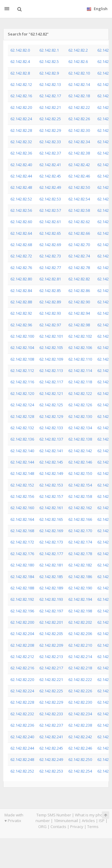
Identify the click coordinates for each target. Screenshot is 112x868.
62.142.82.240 (22, 737)
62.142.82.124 (22, 405)
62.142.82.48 (21, 187)
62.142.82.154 (80, 485)
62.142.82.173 (51, 542)
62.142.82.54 (79, 199)
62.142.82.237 (51, 725)
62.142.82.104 (22, 347)
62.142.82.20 (21, 107)
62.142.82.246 (80, 748)
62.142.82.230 (80, 702)
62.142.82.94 (79, 313)
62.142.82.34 (79, 142)
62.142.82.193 (51, 599)
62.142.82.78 (79, 268)
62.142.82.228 (22, 702)
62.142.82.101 (51, 336)
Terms (93, 827)
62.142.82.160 (22, 508)
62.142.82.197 (51, 611)
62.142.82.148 (22, 473)
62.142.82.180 (22, 565)
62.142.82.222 (80, 679)
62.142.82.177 (51, 554)
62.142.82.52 (21, 199)
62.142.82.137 (51, 439)
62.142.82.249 (51, 759)
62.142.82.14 (79, 84)
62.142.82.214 (80, 657)
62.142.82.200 (22, 622)
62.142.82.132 (22, 428)
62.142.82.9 (49, 73)
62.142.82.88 (21, 302)
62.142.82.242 (80, 737)
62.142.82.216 (22, 668)
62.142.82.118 (80, 382)
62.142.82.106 (80, 347)
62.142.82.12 (21, 84)
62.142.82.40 (21, 165)
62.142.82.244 (22, 748)
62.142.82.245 (51, 748)
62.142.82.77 (50, 268)
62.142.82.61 (50, 222)
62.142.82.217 (51, 668)
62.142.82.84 (21, 291)
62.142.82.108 (22, 359)
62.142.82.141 (51, 451)
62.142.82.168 (22, 531)
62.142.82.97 (50, 325)
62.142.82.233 (51, 714)
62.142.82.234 (80, 714)
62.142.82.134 (80, 428)
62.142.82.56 (21, 210)
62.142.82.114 (80, 370)
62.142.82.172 (22, 542)
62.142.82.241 (51, 737)
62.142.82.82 (79, 279)
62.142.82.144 (22, 462)
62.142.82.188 (22, 588)
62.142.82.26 (79, 119)
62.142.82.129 (51, 416)
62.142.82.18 (79, 96)
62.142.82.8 (20, 73)
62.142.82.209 (51, 645)
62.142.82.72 (21, 256)
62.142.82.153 (51, 485)
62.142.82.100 (22, 336)
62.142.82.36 (21, 153)
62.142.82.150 (80, 473)
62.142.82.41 (50, 165)
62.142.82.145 (51, 462)
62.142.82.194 (80, 599)
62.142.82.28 (21, 130)
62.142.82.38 (79, 153)
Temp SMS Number (54, 815)
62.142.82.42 (79, 165)
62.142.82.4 (20, 61)
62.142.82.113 (51, 370)
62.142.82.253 (51, 771)
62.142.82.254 (80, 771)
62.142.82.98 (79, 325)
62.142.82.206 (80, 634)
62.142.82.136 (22, 439)
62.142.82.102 (80, 336)
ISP (102, 821)
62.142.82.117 (51, 382)
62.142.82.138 (80, 439)
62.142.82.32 (21, 142)
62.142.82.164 (22, 519)
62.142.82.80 (21, 279)
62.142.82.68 (21, 245)
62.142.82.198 (80, 611)
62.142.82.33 (50, 142)
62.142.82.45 (50, 176)
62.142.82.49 (50, 187)
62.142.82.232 (22, 714)
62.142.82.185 (51, 577)
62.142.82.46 (79, 176)
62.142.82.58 (79, 210)
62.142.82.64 (21, 233)
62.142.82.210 (80, 645)
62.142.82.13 (50, 84)
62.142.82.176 (22, 554)
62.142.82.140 (22, 451)
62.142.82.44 (21, 176)
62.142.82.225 (51, 691)
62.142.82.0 (20, 50)
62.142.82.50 (79, 187)
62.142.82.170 (80, 531)
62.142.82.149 (51, 473)
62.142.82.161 (51, 508)
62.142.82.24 (21, 119)
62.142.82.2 (78, 50)
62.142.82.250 (80, 759)
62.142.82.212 (22, 657)
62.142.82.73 (50, 256)
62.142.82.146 (80, 462)
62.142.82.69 (50, 245)
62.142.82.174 (80, 542)
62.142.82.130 (80, 416)
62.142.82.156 (22, 496)
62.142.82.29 (50, 130)
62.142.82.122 (80, 393)
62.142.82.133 (51, 428)
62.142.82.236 (22, 725)
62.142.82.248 (22, 759)
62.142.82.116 (22, 382)
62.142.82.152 (22, 485)
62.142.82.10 (79, 73)
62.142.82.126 (80, 405)
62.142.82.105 (51, 347)
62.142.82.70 (79, 245)
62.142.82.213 (51, 657)
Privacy (77, 827)
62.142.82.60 (21, 222)
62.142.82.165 (51, 519)
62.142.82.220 (22, 679)
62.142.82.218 (80, 668)
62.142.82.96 (21, 325)
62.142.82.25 (50, 119)
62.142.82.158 (80, 496)
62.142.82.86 (79, 291)
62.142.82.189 (51, 588)
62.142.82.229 (51, 702)
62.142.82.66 (79, 233)
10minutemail (66, 821)
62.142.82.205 (51, 634)
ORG (42, 827)
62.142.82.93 (50, 313)
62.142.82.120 (22, 393)
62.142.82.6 (78, 61)
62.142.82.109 (51, 359)
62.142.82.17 (50, 96)
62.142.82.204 (22, 634)
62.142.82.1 (49, 50)
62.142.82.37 (50, 153)
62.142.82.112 (22, 370)
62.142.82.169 (51, 531)
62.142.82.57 (50, 210)
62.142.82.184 (22, 577)
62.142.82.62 (79, 222)
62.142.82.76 (21, 268)
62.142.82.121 (51, 393)
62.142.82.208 (22, 645)
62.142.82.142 (80, 451)
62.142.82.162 (80, 508)
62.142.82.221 (51, 679)
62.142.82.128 (22, 416)
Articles (88, 821)
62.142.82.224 (22, 691)
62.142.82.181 (51, 565)
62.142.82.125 (51, 405)
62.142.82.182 (80, 565)
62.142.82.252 (22, 771)
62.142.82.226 (80, 691)
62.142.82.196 (22, 611)
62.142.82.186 (80, 577)
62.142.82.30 (79, 130)
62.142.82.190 (80, 588)
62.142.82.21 (50, 107)
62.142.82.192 (22, 599)
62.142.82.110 (80, 359)
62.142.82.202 (80, 622)
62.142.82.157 (51, 496)
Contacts (58, 827)
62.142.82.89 (50, 302)
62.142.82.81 (50, 279)
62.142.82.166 (80, 519)
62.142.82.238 (80, 725)
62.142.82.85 (50, 291)
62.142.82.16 (21, 96)
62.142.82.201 (51, 622)
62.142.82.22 (79, 107)
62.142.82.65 (50, 233)
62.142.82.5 (49, 61)
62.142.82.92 (21, 313)
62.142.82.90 (79, 302)
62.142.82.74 (79, 256)
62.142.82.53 (50, 199)
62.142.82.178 (80, 554)
